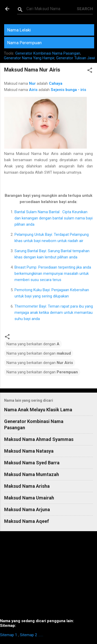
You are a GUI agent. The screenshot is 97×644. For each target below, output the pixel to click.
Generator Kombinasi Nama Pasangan (48, 53)
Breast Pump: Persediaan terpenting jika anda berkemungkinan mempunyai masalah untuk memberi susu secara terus (53, 274)
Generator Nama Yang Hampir (29, 58)
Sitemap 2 (28, 635)
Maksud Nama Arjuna (27, 509)
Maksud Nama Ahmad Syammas (39, 439)
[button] (90, 71)
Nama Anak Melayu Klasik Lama (38, 410)
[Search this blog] (52, 9)
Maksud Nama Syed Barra (32, 463)
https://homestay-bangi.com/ (40, 636)
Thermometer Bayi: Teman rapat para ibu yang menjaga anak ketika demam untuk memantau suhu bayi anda (54, 313)
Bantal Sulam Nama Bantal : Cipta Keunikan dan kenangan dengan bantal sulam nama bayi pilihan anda (54, 218)
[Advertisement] (48, 577)
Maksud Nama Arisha (27, 486)
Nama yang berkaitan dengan (33, 344)
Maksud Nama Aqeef (27, 521)
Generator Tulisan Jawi (76, 58)
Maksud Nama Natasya (29, 451)
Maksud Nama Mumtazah (32, 474)
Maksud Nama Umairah (29, 498)
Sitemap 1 (9, 635)
